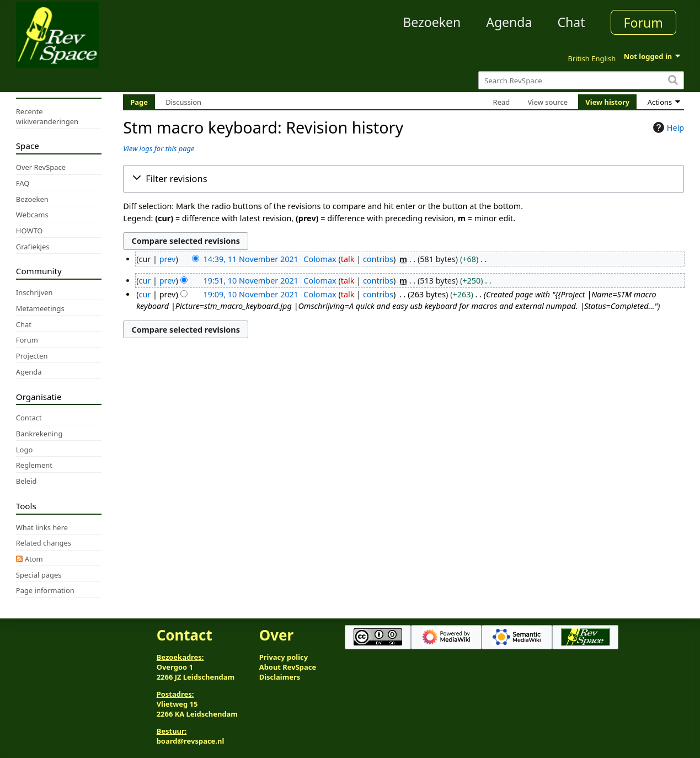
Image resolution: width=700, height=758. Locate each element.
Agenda (509, 22)
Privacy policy (284, 657)
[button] (404, 179)
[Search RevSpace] (581, 80)
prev (168, 259)
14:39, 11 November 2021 (250, 259)
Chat (571, 22)
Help (667, 127)
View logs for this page (159, 148)
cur (145, 281)
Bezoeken (432, 22)
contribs (378, 259)
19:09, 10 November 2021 (250, 294)
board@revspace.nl (191, 741)
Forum (643, 23)
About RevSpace (288, 667)
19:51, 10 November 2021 (250, 281)
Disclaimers (280, 677)
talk (348, 259)
